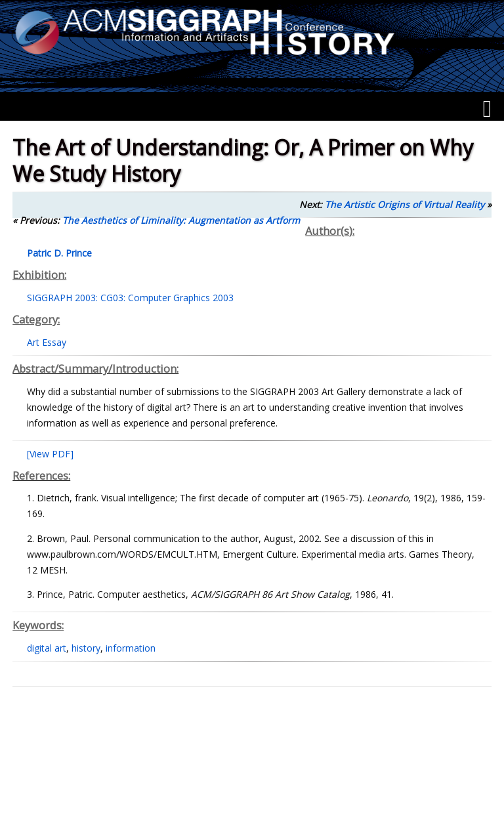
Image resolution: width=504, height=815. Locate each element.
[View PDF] (50, 454)
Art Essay (47, 342)
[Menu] (487, 109)
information (131, 648)
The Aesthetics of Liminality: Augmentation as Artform (181, 220)
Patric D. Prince (59, 253)
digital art (47, 648)
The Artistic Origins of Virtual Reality (405, 204)
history (86, 648)
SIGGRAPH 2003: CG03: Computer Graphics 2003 (130, 298)
